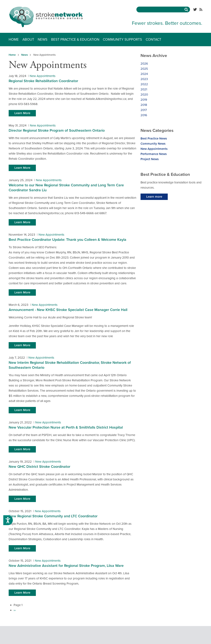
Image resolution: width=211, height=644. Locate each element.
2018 (144, 105)
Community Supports (122, 40)
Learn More (22, 113)
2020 (144, 95)
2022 (144, 84)
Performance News (154, 154)
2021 (144, 89)
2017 (144, 110)
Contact (154, 40)
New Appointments (43, 76)
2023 (144, 79)
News (43, 40)
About (28, 40)
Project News (150, 159)
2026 (144, 64)
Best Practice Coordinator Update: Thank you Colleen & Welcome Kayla (67, 240)
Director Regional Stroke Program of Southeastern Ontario (57, 130)
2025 (144, 69)
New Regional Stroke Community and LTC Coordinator (53, 516)
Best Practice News (154, 138)
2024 (144, 74)
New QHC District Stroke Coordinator (39, 467)
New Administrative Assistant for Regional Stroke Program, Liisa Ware (66, 566)
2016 (144, 115)
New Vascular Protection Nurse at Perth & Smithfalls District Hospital (66, 427)
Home (14, 40)
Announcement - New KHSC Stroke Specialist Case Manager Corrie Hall (68, 310)
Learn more (154, 197)
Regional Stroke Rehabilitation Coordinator (43, 81)
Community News (153, 144)
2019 (144, 100)
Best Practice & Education (75, 40)
